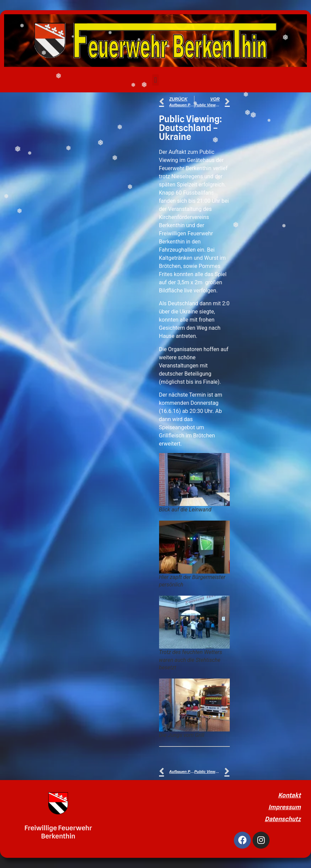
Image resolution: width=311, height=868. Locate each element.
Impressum (285, 807)
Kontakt (289, 795)
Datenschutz (283, 819)
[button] (155, 80)
